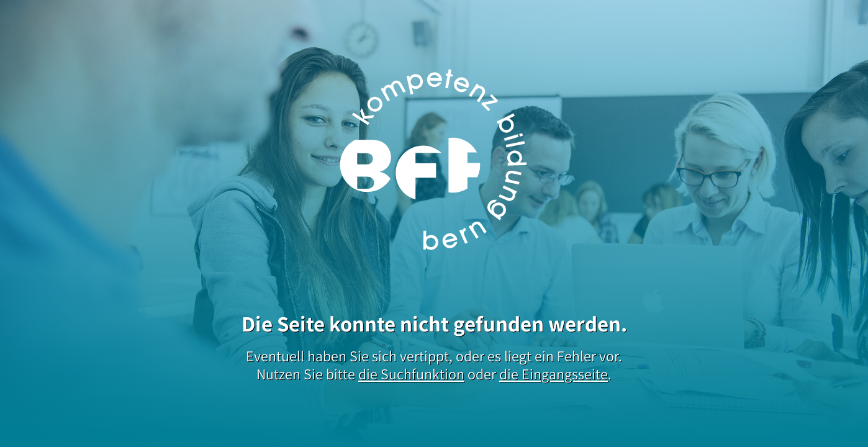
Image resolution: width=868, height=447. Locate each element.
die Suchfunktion (411, 374)
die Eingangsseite (554, 374)
